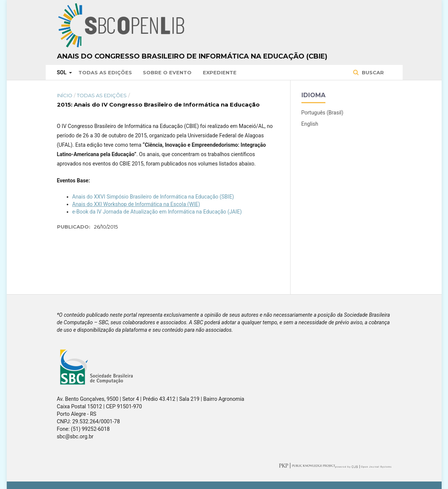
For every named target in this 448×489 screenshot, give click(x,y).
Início (65, 95)
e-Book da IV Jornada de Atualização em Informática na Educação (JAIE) (157, 212)
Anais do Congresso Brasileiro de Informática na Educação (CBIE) (192, 56)
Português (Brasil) (322, 113)
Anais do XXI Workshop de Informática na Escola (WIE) (136, 204)
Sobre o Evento (167, 72)
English (310, 124)
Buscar (372, 72)
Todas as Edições (105, 72)
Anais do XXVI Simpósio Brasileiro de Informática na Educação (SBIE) (153, 197)
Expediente (220, 72)
